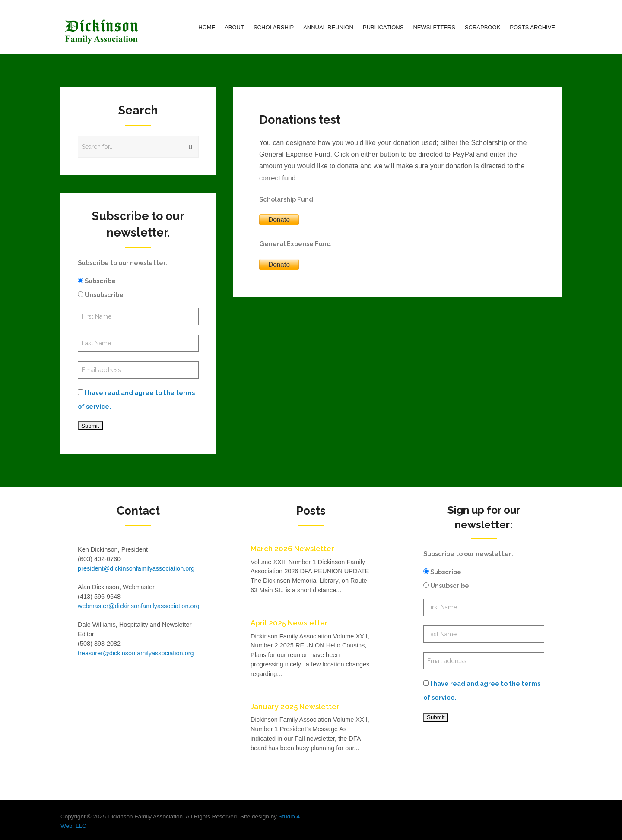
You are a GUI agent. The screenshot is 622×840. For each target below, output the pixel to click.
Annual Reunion (328, 27)
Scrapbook (482, 27)
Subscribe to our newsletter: (123, 263)
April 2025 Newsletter (289, 623)
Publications (383, 27)
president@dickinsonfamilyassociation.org (136, 568)
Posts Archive (532, 27)
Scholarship (274, 27)
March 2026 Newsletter (292, 549)
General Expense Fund (295, 244)
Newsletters (434, 27)
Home (207, 27)
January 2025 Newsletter (295, 707)
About (234, 27)
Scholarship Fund (286, 199)
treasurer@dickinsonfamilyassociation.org (136, 653)
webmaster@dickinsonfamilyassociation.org (138, 606)
